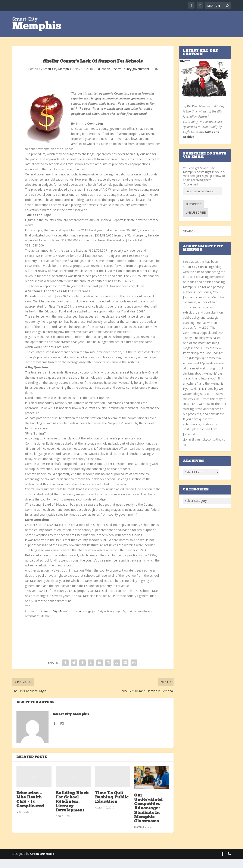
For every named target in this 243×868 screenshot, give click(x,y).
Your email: (191, 185)
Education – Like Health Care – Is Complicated (30, 800)
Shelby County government (130, 69)
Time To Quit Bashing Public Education (112, 798)
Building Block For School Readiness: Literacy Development (72, 802)
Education (103, 69)
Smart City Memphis (57, 69)
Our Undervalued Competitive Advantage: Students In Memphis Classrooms (149, 809)
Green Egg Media (42, 854)
